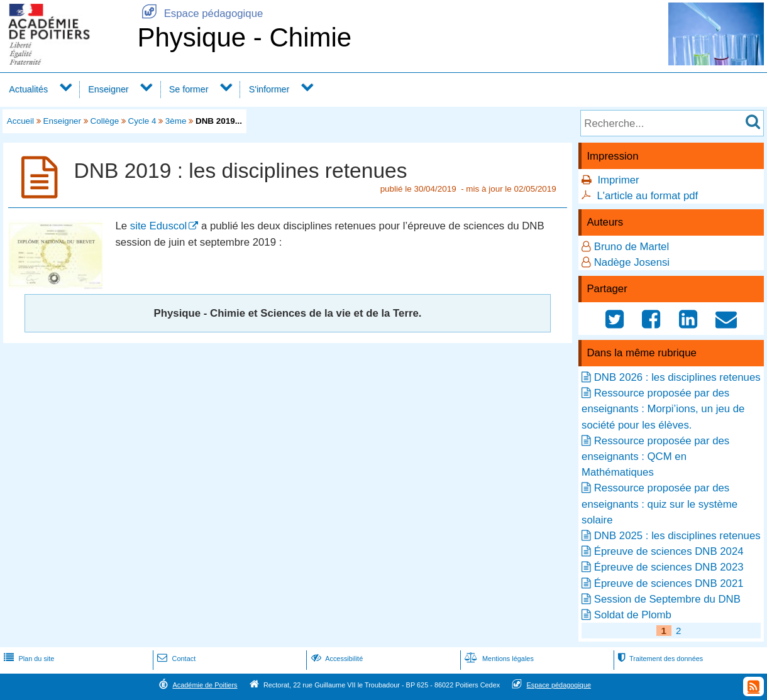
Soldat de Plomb (633, 615)
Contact (175, 659)
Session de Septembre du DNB (667, 599)
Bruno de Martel (632, 247)
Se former (189, 89)
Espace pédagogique (200, 14)
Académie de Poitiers (205, 685)
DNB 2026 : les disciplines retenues (677, 377)
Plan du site (28, 659)
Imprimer (618, 180)
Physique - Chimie (244, 37)
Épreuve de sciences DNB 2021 (669, 583)
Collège (105, 121)
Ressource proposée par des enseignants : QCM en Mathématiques (655, 457)
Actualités (28, 89)
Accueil (20, 121)
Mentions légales (498, 659)
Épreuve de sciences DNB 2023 (669, 567)
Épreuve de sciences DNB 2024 (669, 551)
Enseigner (108, 89)
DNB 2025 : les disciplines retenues (677, 536)
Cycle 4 (142, 121)
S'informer (269, 89)
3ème (176, 121)
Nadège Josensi (632, 262)
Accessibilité (336, 659)
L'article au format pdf (647, 196)
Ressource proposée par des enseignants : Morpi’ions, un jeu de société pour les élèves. (663, 409)
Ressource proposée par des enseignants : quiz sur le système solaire (659, 504)
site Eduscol (158, 226)
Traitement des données (659, 659)
